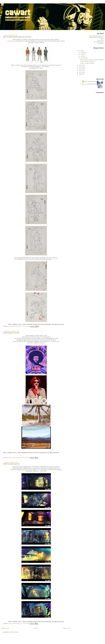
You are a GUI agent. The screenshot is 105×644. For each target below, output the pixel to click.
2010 (81, 72)
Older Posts (66, 628)
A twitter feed (11, 41)
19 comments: (26, 623)
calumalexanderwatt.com (96, 36)
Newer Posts (5, 628)
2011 (81, 70)
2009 (81, 74)
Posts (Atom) (15, 632)
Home (36, 628)
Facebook (101, 43)
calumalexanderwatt (90, 82)
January (83, 58)
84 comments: (26, 457)
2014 (81, 65)
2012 (81, 69)
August (83, 53)
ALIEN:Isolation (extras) (11, 333)
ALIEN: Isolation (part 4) (11, 464)
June (82, 56)
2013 (81, 67)
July (82, 54)
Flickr (102, 39)
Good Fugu (100, 40)
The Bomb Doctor (99, 42)
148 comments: (26, 326)
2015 (81, 51)
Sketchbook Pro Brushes (96, 37)
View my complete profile (89, 84)
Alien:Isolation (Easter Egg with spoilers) (17, 37)
